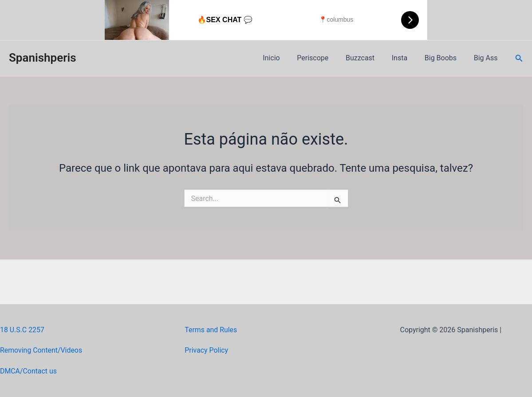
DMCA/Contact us (29, 371)
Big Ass (487, 58)
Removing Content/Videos (41, 350)
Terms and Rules (211, 330)
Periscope (326, 58)
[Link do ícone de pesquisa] (519, 58)
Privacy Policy (207, 350)
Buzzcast (370, 58)
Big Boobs (445, 58)
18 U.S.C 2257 (22, 330)
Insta (407, 58)
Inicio (288, 58)
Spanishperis (43, 58)
